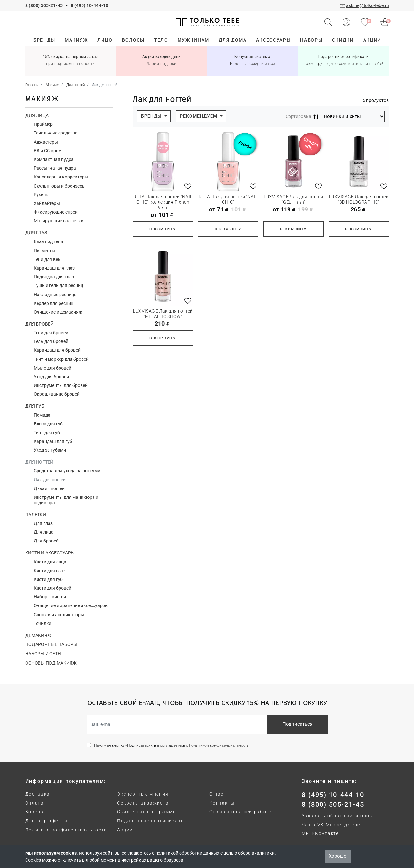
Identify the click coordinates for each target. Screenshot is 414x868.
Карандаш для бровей (57, 350)
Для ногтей (39, 462)
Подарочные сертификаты (151, 821)
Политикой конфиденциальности (219, 745)
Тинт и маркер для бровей (61, 359)
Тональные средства (56, 133)
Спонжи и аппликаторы (59, 615)
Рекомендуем (199, 116)
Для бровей (39, 324)
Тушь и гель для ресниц (58, 285)
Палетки (36, 515)
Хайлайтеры (47, 203)
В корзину (163, 229)
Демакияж (38, 635)
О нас (216, 794)
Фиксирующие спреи (56, 212)
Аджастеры (46, 142)
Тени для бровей (51, 333)
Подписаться (297, 724)
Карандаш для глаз (54, 268)
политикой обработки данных (187, 853)
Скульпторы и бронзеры (60, 186)
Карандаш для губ (53, 441)
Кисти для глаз (49, 571)
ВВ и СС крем (48, 151)
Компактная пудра (54, 159)
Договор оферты (47, 821)
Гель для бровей (51, 341)
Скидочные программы (147, 812)
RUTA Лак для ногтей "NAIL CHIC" (228, 199)
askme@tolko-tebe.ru (368, 5)
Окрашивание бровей (57, 394)
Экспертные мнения (143, 794)
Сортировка (298, 116)
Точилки (43, 623)
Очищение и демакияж (58, 312)
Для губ (35, 406)
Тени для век (47, 259)
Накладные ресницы (56, 295)
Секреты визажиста (143, 803)
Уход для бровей (51, 377)
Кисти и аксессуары (50, 553)
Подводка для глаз (54, 277)
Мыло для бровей (52, 368)
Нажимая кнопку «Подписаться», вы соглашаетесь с (172, 745)
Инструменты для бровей (61, 385)
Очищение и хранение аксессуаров (71, 605)
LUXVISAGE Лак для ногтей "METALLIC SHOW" (163, 314)
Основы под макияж (51, 663)
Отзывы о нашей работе (240, 812)
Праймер (43, 124)
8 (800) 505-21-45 (44, 5)
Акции (125, 830)
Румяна (42, 195)
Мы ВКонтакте (320, 833)
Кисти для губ (48, 579)
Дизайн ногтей (49, 488)
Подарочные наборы (51, 644)
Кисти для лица (50, 562)
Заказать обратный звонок (337, 816)
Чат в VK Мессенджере (331, 825)
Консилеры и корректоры (61, 177)
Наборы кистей (50, 597)
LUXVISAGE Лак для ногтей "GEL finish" (293, 199)
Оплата (35, 803)
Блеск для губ (48, 424)
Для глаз (36, 233)
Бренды (152, 116)
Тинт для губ (47, 433)
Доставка (38, 794)
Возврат (36, 812)
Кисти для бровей (52, 588)
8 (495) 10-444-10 (90, 5)
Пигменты (44, 251)
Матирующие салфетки (59, 221)
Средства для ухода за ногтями (67, 471)
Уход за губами (50, 450)
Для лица (37, 115)
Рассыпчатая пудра (55, 168)
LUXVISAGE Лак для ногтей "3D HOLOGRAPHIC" (359, 199)
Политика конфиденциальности (66, 830)
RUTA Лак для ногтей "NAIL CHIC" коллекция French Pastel (163, 202)
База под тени (48, 241)
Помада (42, 415)
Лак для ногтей (50, 480)
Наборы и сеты (43, 654)
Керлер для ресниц (54, 303)
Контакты (222, 803)
